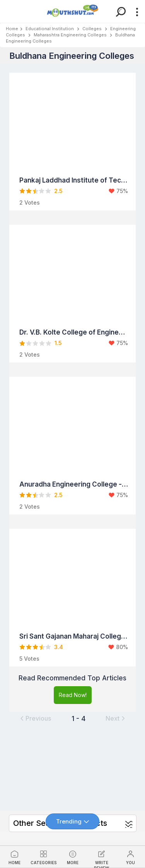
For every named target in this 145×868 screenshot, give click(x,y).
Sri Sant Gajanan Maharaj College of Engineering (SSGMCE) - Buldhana (74, 636)
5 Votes (29, 659)
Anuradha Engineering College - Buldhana (74, 484)
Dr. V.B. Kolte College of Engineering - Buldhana (74, 332)
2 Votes (30, 202)
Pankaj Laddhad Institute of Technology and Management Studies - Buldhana (74, 180)
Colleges (92, 29)
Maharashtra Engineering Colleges (70, 35)
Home (12, 29)
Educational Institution (50, 29)
